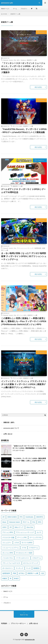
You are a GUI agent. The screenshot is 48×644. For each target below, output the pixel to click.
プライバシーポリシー (18, 623)
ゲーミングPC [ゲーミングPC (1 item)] (22, 537)
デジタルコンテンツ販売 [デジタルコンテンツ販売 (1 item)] (24, 553)
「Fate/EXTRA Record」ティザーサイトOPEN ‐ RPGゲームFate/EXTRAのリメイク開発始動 (24, 131)
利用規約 (4, 623)
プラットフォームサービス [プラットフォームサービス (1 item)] (11, 563)
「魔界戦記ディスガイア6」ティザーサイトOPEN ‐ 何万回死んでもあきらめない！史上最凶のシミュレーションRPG (30, 498)
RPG (18, 60)
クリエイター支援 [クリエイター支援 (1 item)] (8, 537)
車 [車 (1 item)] (11, 578)
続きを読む (38, 87)
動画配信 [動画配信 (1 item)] (36, 568)
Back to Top (24, 615)
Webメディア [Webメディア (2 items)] (19, 527)
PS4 (15, 60)
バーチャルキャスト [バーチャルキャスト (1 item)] (22, 558)
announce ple (30, 640)
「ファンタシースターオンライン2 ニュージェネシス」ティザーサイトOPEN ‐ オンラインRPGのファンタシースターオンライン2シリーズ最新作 (23, 68)
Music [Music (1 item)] (4, 522)
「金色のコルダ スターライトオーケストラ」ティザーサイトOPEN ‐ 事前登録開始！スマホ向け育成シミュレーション (29, 448)
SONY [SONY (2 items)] (5, 527)
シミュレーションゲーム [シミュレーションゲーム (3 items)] (11, 548)
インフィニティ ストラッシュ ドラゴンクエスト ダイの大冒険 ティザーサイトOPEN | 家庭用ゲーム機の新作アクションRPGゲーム (24, 384)
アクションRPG (18, 378)
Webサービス (5, 9)
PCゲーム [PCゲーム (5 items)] (26, 522)
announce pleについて (11, 428)
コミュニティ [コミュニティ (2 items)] (7, 543)
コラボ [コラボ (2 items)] (17, 543)
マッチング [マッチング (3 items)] (19, 568)
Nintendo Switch (8, 60)
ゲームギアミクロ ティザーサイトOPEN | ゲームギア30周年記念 (23, 191)
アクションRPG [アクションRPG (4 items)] (8, 532)
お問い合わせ (8, 434)
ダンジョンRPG (18, 126)
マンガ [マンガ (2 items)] (28, 568)
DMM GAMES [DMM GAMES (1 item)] (12, 517)
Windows (23, 60)
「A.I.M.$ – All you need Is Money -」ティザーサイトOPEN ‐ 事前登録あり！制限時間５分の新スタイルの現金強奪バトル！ (29, 473)
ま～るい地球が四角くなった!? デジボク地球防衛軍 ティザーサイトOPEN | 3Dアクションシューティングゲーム (24, 256)
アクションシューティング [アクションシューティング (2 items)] (25, 532)
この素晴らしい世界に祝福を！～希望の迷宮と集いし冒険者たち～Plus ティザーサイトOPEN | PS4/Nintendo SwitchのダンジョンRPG (24, 321)
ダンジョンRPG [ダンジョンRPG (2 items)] (8, 553)
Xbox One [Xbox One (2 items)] (30, 527)
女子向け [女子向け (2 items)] (22, 573)
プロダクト (24, 9)
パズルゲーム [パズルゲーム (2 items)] (36, 558)
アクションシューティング (25, 248)
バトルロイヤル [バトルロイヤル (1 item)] (8, 558)
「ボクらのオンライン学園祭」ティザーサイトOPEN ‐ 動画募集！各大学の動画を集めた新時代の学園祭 (29, 486)
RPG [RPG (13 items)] (40, 522)
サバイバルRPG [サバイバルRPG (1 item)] (27, 543)
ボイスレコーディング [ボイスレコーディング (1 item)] (31, 563)
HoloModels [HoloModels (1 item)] (29, 517)
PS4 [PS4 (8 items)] (34, 522)
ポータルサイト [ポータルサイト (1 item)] (8, 568)
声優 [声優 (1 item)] (14, 573)
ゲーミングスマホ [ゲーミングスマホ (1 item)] (36, 537)
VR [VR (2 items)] (11, 527)
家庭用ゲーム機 (32, 60)
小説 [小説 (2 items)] (42, 573)
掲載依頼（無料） (9, 422)
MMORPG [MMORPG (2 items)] (40, 517)
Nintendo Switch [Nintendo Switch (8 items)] (15, 522)
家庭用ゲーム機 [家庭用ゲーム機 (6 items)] (33, 573)
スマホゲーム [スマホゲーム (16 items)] (33, 548)
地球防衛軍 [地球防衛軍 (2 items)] (6, 573)
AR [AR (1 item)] (3, 517)
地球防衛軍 (38, 248)
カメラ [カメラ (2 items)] (39, 532)
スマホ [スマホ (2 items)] (24, 548)
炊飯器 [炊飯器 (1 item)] (5, 578)
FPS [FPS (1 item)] (21, 517)
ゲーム (15, 9)
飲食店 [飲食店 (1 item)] (16, 578)
